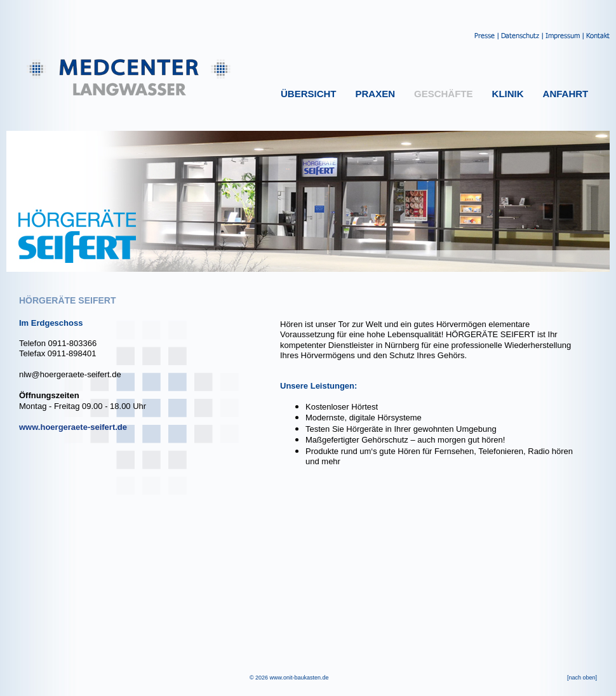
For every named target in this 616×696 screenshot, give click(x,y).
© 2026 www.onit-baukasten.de (289, 678)
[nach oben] (582, 678)
